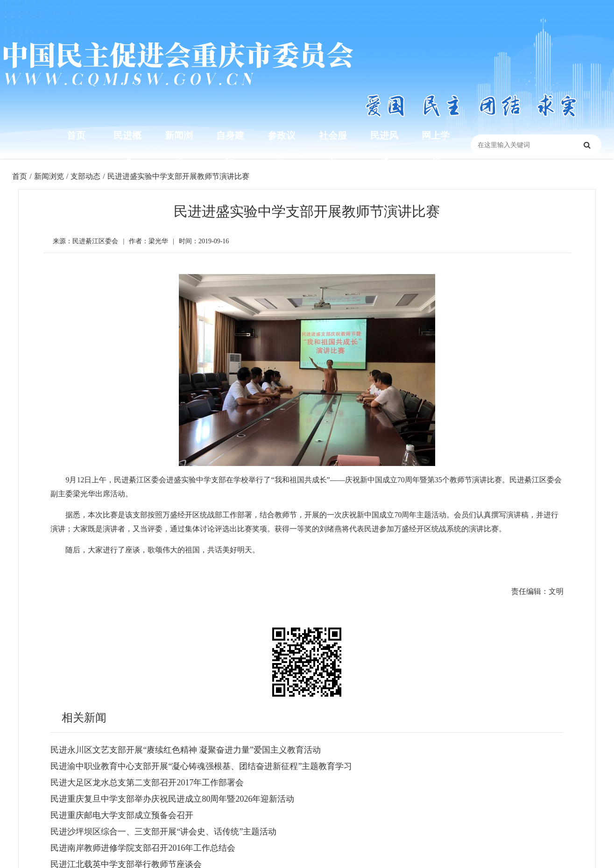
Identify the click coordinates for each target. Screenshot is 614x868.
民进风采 (384, 149)
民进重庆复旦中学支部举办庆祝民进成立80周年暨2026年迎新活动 (172, 799)
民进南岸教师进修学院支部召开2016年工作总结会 (143, 848)
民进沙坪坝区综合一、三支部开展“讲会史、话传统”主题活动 (163, 832)
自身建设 (230, 149)
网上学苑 (436, 149)
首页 (76, 135)
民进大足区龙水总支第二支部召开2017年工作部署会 (147, 783)
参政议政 (282, 149)
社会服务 (333, 149)
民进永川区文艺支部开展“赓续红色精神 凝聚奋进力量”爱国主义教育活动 (185, 750)
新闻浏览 (179, 149)
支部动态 (85, 176)
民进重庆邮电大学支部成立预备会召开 (122, 815)
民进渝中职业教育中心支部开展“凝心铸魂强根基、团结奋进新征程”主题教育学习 (201, 766)
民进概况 (127, 149)
